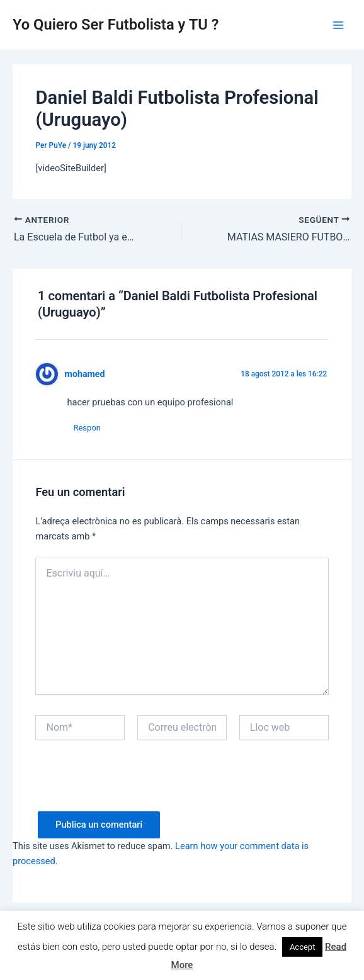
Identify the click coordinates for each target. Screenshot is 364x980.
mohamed (85, 374)
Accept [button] (303, 947)
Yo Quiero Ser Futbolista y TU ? (116, 25)
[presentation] (131, 787)
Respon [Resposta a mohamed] (87, 428)
